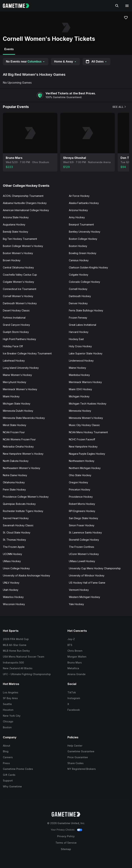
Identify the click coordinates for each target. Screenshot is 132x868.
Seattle (7, 704)
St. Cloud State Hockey (17, 532)
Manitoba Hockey (79, 375)
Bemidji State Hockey (16, 232)
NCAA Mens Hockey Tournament (88, 432)
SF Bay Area (10, 698)
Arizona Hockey (78, 210)
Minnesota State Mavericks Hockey (24, 418)
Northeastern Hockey (82, 461)
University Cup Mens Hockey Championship (95, 568)
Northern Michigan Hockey (85, 468)
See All (119, 107)
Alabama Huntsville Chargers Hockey (25, 203)
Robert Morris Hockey (82, 504)
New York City (12, 716)
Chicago (8, 721)
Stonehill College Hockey (84, 540)
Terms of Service (66, 843)
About (7, 746)
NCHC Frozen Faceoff (82, 439)
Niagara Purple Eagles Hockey (87, 454)
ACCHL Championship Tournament (23, 196)
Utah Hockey (11, 590)
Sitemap (66, 849)
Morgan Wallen (77, 657)
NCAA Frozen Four (14, 432)
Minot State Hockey (15, 425)
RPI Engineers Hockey (82, 511)
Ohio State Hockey (80, 475)
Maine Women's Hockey (17, 375)
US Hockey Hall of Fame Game (87, 583)
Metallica (73, 668)
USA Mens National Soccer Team (23, 657)
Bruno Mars (75, 663)
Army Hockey (77, 217)
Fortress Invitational (14, 318)
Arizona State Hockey (16, 217)
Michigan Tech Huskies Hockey (88, 404)
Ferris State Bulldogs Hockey (86, 310)
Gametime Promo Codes (18, 769)
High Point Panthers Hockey (19, 339)
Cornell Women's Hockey (18, 296)
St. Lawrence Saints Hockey (85, 532)
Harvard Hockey (79, 332)
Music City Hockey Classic (84, 425)
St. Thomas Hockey (14, 540)
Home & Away (65, 62)
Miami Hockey (11, 396)
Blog (6, 751)
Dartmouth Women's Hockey (20, 303)
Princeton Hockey (80, 490)
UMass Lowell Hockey (82, 561)
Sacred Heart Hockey (16, 518)
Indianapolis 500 (13, 663)
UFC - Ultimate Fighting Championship (27, 674)
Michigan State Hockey (17, 404)
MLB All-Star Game (15, 645)
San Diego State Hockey (83, 518)
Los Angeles (11, 692)
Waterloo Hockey (13, 597)
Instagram (74, 698)
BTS (70, 645)
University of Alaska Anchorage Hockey (26, 575)
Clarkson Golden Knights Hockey (88, 267)
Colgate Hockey (79, 275)
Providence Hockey (81, 497)
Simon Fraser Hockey (82, 525)
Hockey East (76, 339)
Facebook (74, 710)
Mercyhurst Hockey (15, 382)
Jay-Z (71, 639)
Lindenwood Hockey (81, 361)
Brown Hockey (12, 260)
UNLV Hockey (11, 583)
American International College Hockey (26, 210)
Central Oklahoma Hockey (18, 267)
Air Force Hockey (79, 196)
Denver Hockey (78, 303)
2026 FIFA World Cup (16, 639)
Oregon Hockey (78, 482)
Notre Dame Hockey (15, 475)
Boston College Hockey (83, 239)
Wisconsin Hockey (14, 604)
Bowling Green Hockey (83, 253)
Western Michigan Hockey (84, 597)
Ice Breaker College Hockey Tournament (27, 353)
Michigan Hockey (79, 396)
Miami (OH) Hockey (80, 389)
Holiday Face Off (13, 346)
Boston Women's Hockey (18, 253)
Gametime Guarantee (81, 751)
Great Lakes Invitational (82, 325)
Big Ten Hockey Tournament (20, 239)
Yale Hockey (76, 604)
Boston (7, 727)
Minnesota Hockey (80, 411)
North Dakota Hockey (16, 461)
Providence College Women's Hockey (26, 497)
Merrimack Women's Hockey (20, 389)
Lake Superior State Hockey (86, 353)
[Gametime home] (18, 6)
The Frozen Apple (14, 547)
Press (6, 763)
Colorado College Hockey (84, 282)
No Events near (26, 62)
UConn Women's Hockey (84, 554)
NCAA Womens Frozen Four (19, 439)
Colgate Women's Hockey (18, 282)
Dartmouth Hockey (80, 296)
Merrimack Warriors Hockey (85, 382)
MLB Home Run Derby (16, 651)
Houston (8, 710)
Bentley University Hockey (85, 232)
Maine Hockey (77, 368)
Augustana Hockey (14, 224)
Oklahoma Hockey (14, 482)
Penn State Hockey (14, 490)
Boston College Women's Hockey (23, 246)
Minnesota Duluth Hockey (18, 411)
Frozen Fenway (78, 318)
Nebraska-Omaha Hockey (18, 447)
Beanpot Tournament (81, 224)
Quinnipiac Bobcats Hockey (19, 504)
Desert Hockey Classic (16, 310)
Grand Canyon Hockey (16, 325)
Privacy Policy (66, 836)
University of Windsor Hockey (87, 575)
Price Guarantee (78, 757)
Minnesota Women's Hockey (86, 418)
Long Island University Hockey (21, 368)
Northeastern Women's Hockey (22, 468)
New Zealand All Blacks (18, 668)
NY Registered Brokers (82, 769)
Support (8, 781)
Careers (8, 757)
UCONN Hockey (12, 554)
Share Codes (76, 763)
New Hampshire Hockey (83, 447)
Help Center (75, 746)
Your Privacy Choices (63, 830)
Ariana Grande (76, 674)
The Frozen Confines (82, 547)
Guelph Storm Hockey (16, 332)
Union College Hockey (16, 568)
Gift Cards (9, 775)
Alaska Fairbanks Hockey (84, 203)
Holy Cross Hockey (80, 346)
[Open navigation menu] (127, 6)
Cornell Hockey (78, 289)
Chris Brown (75, 651)
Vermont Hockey (79, 590)
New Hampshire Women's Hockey (23, 454)
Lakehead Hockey (14, 361)
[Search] (117, 6)
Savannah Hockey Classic (18, 525)
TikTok (72, 692)
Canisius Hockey (79, 260)
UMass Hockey (12, 561)
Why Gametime (12, 786)
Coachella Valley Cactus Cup (20, 275)
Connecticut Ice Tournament (20, 289)
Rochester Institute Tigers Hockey (23, 511)
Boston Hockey (78, 246)
